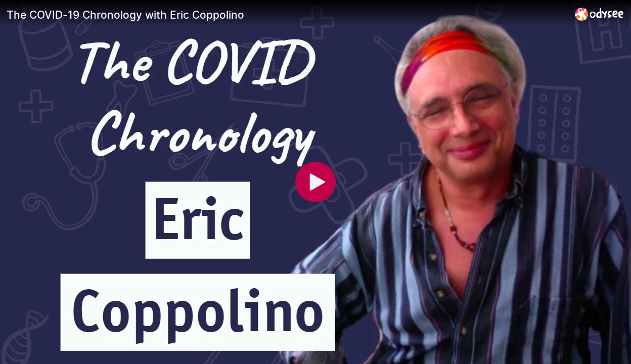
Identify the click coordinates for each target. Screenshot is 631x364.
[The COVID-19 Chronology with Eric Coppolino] (287, 15)
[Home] (599, 14)
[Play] (315, 182)
